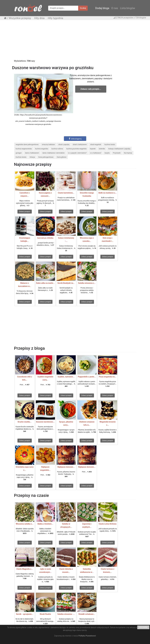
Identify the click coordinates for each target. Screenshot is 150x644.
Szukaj (83, 8)
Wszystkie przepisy (20, 18)
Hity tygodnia (55, 18)
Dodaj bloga (102, 8)
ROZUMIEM (143, 627)
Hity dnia (39, 18)
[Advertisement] (75, 41)
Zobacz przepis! (25, 212)
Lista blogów (128, 8)
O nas (115, 8)
